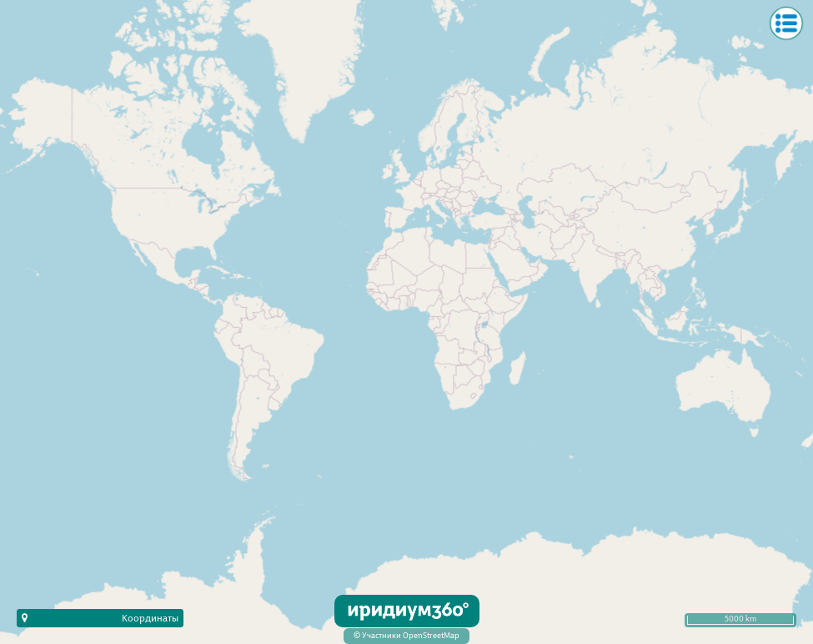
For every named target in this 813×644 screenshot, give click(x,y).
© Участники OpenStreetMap (406, 636)
